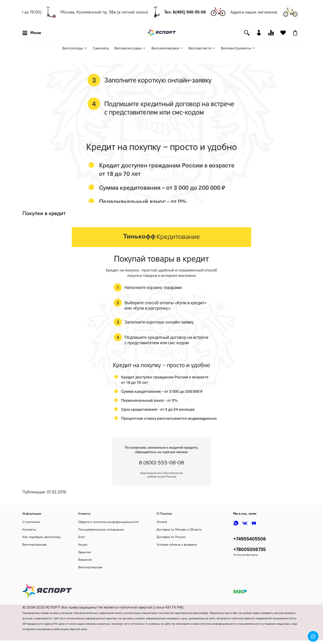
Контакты (29, 529)
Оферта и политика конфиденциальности (108, 522)
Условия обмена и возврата (177, 545)
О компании (31, 522)
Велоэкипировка (167, 48)
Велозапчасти (202, 48)
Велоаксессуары (130, 48)
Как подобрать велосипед (41, 537)
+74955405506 (250, 539)
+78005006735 (250, 549)
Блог (82, 537)
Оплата (162, 522)
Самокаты (101, 48)
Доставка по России (171, 537)
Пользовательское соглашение (101, 529)
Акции (83, 545)
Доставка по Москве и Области (179, 529)
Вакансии (85, 560)
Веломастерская (34, 545)
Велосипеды (75, 48)
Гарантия (84, 552)
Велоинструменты (238, 48)
